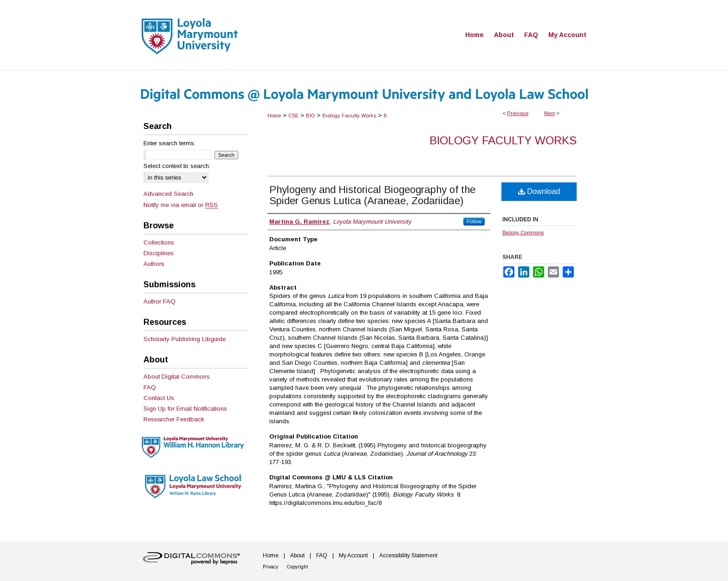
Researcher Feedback (174, 419)
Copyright (297, 567)
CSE (293, 116)
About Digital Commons (177, 377)
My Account (353, 555)
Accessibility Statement (408, 555)
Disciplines (159, 253)
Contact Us (159, 398)
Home (274, 116)
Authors (154, 264)
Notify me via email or (181, 205)
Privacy (270, 567)
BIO (310, 116)
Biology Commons (523, 232)
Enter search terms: (169, 143)
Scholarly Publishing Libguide (185, 339)
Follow (474, 221)
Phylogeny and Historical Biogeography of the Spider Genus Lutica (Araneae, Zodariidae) (372, 195)
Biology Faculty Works (349, 116)
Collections (159, 242)
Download (539, 191)
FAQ (150, 387)
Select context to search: (177, 166)
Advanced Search (168, 194)
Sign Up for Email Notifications (185, 409)
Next (549, 113)
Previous (518, 113)
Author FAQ (159, 301)
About (297, 555)
